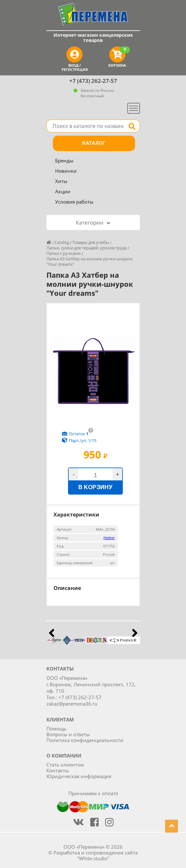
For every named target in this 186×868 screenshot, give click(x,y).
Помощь (56, 728)
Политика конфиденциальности (85, 740)
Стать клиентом (65, 765)
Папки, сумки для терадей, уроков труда (87, 248)
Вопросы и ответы (68, 734)
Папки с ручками (64, 253)
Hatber (109, 538)
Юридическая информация (79, 776)
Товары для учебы (91, 242)
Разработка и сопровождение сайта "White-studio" (96, 855)
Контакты (58, 770)
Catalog (62, 242)
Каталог (94, 143)
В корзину (95, 488)
